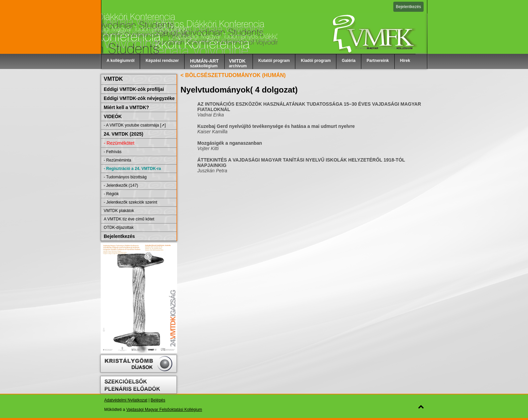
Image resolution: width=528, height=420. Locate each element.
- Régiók (111, 194)
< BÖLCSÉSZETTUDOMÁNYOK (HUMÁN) (233, 75)
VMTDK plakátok (119, 211)
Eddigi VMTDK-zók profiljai (134, 89)
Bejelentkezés (409, 7)
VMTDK (113, 79)
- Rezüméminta (117, 160)
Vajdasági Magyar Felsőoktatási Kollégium (164, 410)
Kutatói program (274, 61)
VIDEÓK (113, 116)
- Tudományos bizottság (125, 177)
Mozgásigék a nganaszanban (230, 143)
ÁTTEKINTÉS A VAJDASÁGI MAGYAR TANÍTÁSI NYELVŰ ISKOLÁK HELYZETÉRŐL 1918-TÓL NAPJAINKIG (301, 163)
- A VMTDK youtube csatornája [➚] (135, 125)
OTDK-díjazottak (119, 228)
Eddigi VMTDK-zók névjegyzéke (139, 98)
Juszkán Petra (212, 171)
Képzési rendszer (162, 61)
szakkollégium (204, 63)
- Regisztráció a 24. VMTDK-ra (132, 169)
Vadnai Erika (211, 115)
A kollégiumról (121, 61)
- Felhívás (113, 152)
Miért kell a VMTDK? (126, 107)
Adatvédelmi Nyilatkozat (126, 400)
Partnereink (378, 61)
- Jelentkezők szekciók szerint (130, 202)
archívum (238, 63)
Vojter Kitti (208, 148)
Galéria (349, 61)
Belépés (158, 400)
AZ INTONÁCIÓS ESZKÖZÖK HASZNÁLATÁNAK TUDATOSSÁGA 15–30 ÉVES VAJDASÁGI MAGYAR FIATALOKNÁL (309, 107)
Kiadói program (316, 61)
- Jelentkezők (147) (121, 185)
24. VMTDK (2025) (123, 134)
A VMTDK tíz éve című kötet (129, 219)
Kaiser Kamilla (212, 132)
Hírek (405, 61)
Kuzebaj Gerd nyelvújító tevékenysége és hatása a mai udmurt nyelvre (276, 126)
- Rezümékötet (119, 143)
